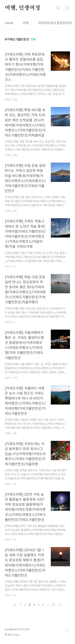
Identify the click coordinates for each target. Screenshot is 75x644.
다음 (60, 605)
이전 (15, 605)
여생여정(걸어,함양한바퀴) (55, 23)
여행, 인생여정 (22, 8)
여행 (26, 23)
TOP (67, 631)
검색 (58, 8)
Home (9, 23)
